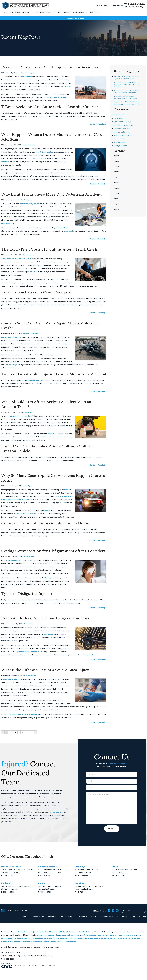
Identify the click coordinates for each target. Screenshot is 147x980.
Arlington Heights (36, 932)
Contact (98, 12)
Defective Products (122, 129)
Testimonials (51, 12)
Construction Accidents (124, 125)
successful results (58, 97)
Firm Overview (15, 12)
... (32, 732)
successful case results (26, 514)
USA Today (48, 634)
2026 (117, 156)
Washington (71, 942)
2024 (117, 166)
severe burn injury (11, 679)
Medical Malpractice (29, 145)
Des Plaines (65, 938)
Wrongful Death (120, 146)
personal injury (24, 652)
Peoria (72, 932)
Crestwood (65, 935)
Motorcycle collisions (10, 337)
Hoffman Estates (88, 935)
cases (43, 437)
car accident (26, 77)
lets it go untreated (44, 152)
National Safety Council (30, 204)
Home (5, 12)
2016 (116, 210)
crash (66, 490)
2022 (117, 177)
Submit (112, 829)
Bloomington (36, 942)
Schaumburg (38, 938)
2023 (117, 172)
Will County (10, 714)
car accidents (14, 560)
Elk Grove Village (51, 938)
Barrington (42, 935)
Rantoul (27, 942)
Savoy (11, 942)
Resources (43, 965)
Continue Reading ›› (98, 124)
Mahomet (18, 942)
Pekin (59, 942)
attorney (67, 86)
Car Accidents (29, 412)
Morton (53, 942)
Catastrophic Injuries (28, 73)
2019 (116, 193)
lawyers (51, 434)
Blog (91, 12)
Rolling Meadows (24, 938)
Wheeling (105, 938)
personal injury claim (35, 380)
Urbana (4, 942)
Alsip (57, 935)
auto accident (62, 228)
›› (35, 732)
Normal (46, 942)
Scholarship (83, 12)
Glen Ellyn (49, 932)
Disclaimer (32, 965)
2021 (116, 183)
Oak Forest (75, 935)
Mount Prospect (77, 938)
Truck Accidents (27, 200)
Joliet (57, 932)
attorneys (13, 365)
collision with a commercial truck (17, 259)
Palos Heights (103, 935)
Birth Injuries (29, 486)
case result (69, 231)
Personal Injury (38, 12)
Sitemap (53, 965)
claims (12, 283)
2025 (117, 161)
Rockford (83, 932)
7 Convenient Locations (73, 18)
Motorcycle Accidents (30, 334)
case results (89, 655)
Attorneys (26, 12)
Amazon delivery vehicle (19, 416)
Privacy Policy (21, 965)
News (60, 12)
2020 (117, 188)
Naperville (12, 938)
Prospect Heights (93, 938)
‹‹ (3, 732)
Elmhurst (64, 932)
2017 (117, 204)
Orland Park (23, 932)
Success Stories (70, 12)
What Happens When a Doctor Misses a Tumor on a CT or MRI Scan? (127, 85)
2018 (116, 199)
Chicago (51, 935)
